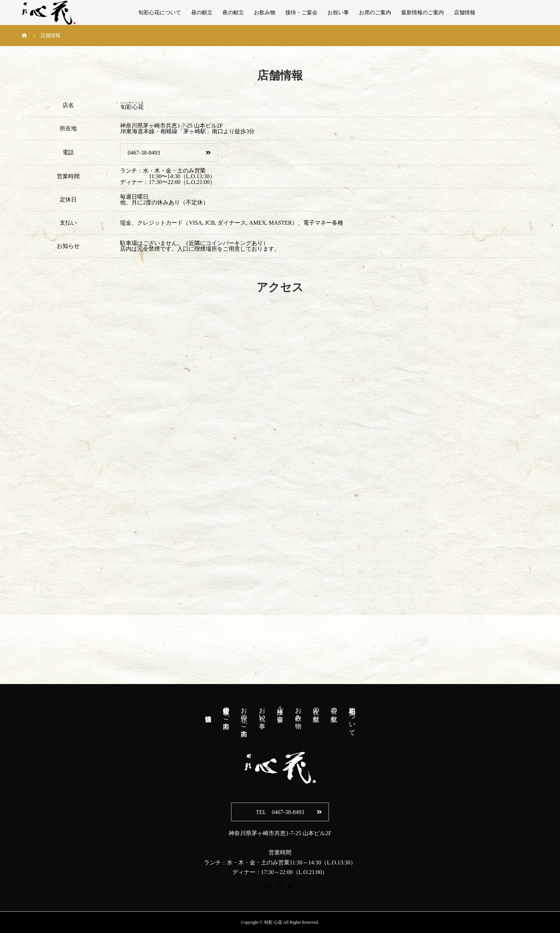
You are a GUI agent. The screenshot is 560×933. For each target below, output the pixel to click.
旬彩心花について (160, 13)
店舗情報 (465, 13)
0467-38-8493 (169, 153)
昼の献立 (202, 13)
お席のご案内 (375, 13)
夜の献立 (233, 13)
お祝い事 (338, 13)
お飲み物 (265, 13)
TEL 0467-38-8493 (289, 812)
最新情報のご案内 (422, 13)
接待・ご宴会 (301, 13)
